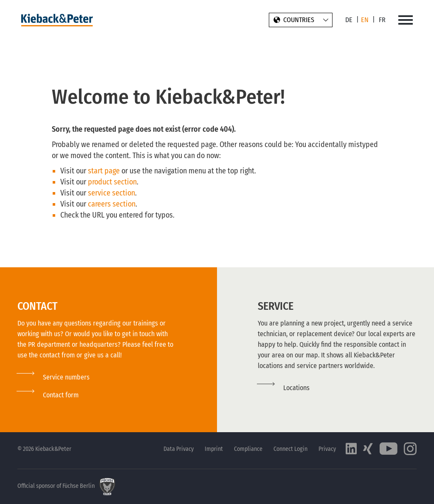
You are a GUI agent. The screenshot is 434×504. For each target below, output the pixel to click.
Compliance (248, 449)
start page (104, 171)
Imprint (214, 449)
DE (349, 20)
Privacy (327, 449)
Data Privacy (179, 449)
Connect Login (290, 449)
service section (111, 193)
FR (382, 20)
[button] (48, 395)
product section (112, 182)
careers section (112, 204)
